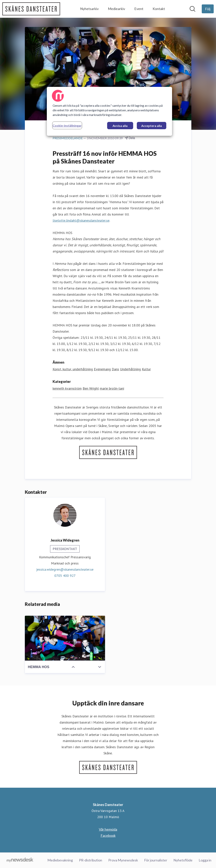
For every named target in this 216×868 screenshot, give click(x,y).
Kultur (146, 369)
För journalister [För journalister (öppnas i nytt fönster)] (156, 860)
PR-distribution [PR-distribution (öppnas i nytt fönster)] (91, 860)
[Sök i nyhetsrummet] (192, 9)
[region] (109, 111)
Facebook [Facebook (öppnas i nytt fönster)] (108, 835)
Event (139, 9)
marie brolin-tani (112, 388)
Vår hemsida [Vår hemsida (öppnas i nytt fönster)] (108, 829)
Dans (115, 369)
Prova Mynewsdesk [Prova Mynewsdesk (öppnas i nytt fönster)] (123, 860)
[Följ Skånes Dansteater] (208, 9)
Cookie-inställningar (67, 125)
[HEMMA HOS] (65, 638)
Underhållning (130, 369)
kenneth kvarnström (67, 388)
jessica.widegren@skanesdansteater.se (65, 569)
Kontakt (159, 9)
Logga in (205, 860)
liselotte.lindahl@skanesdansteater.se (81, 220)
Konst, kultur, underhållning (73, 369)
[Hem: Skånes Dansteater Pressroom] (31, 9)
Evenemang (102, 369)
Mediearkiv (116, 9)
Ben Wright (91, 388)
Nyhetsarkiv (89, 9)
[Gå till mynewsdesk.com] (20, 860)
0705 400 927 (65, 576)
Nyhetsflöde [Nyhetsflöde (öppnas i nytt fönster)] (183, 860)
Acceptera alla (152, 126)
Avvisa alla (120, 126)
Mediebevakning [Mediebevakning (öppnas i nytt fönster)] (60, 860)
